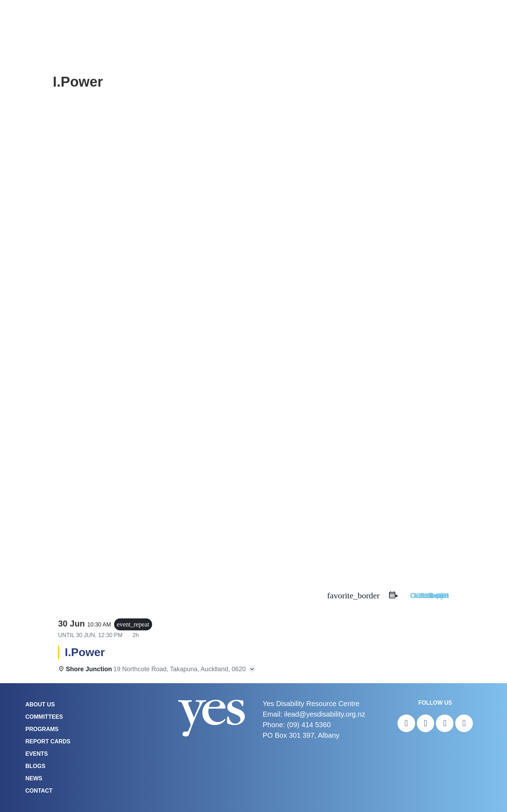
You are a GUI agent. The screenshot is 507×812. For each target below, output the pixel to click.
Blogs (35, 766)
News (34, 778)
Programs (42, 729)
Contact (39, 791)
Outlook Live (429, 596)
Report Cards (48, 741)
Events (37, 754)
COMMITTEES (44, 717)
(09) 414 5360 (309, 725)
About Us (40, 704)
